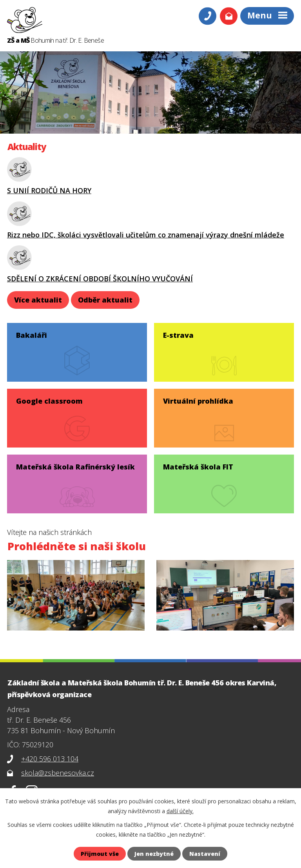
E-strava (178, 335)
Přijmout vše (100, 854)
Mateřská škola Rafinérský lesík (75, 467)
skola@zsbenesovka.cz (58, 773)
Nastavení (205, 854)
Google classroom (49, 401)
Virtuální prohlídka (198, 401)
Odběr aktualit (105, 300)
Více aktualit (38, 300)
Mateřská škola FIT (198, 467)
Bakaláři (32, 335)
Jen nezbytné (154, 854)
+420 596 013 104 (50, 759)
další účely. (180, 811)
